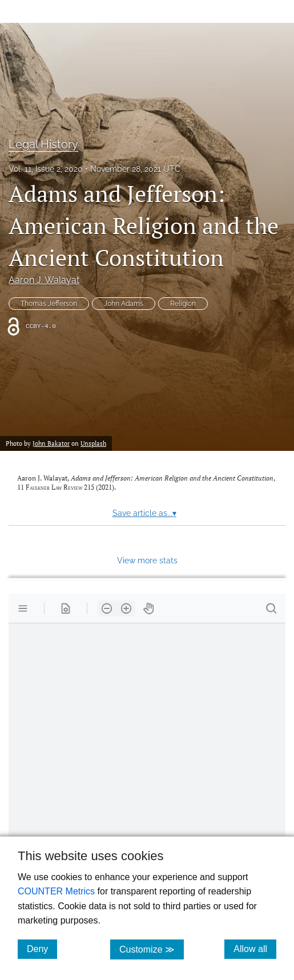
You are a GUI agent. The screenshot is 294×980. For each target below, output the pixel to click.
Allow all (255, 949)
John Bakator (51, 443)
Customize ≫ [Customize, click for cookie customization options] (152, 949)
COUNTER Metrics (56, 891)
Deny (42, 949)
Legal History (43, 144)
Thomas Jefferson (49, 304)
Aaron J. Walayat (44, 280)
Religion (183, 304)
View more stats (147, 560)
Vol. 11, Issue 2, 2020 (46, 169)
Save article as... (144, 513)
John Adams (124, 304)
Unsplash (93, 443)
